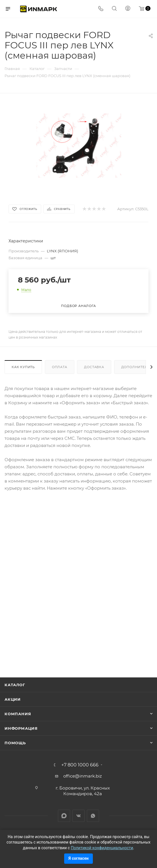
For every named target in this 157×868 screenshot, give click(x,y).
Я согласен (78, 858)
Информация (21, 728)
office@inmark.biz (83, 776)
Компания (18, 714)
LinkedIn (64, 816)
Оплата (60, 367)
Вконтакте (78, 816)
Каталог (15, 685)
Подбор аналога (78, 306)
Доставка (94, 367)
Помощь (15, 743)
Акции (13, 699)
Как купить (23, 367)
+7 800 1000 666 (80, 765)
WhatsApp (93, 816)
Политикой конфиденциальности (102, 848)
